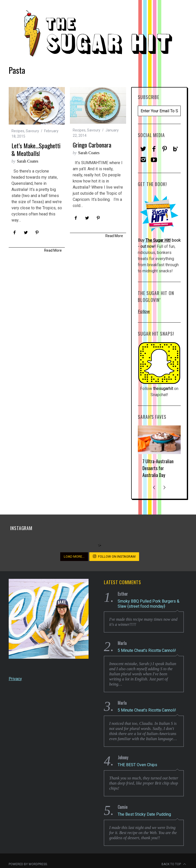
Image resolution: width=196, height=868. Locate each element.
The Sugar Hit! (158, 240)
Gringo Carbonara (92, 145)
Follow (144, 311)
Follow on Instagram (114, 556)
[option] (159, 454)
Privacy (15, 679)
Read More (53, 250)
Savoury (32, 131)
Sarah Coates (28, 161)
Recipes (18, 131)
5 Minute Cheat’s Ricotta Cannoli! (147, 650)
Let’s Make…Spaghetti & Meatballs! (36, 149)
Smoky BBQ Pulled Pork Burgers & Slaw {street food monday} (149, 604)
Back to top (174, 864)
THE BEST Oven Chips (137, 765)
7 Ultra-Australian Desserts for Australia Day (158, 468)
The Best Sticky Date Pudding (144, 814)
